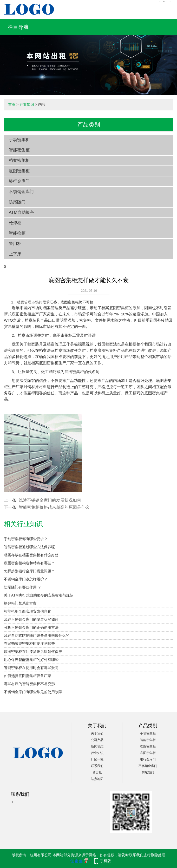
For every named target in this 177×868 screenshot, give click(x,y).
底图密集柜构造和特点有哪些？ (29, 563)
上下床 (15, 254)
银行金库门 (19, 181)
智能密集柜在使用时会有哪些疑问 (31, 668)
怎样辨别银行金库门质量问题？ (29, 571)
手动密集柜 (19, 140)
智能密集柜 (19, 150)
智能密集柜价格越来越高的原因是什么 (54, 507)
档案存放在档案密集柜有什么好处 (31, 555)
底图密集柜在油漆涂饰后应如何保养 (33, 652)
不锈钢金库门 (21, 192)
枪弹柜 (15, 223)
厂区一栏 (97, 759)
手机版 (106, 861)
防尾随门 (17, 202)
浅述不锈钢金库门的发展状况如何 (50, 500)
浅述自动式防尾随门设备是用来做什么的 (37, 635)
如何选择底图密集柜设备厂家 (28, 676)
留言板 (97, 772)
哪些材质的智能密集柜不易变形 (29, 684)
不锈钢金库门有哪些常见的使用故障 (33, 692)
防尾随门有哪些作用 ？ (23, 587)
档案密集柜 (19, 160)
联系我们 (97, 766)
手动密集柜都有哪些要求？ (26, 539)
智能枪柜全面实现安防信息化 (28, 611)
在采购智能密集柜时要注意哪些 (29, 644)
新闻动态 (97, 746)
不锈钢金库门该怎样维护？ (26, 579)
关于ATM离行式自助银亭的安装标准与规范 (39, 595)
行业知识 (27, 104)
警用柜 (15, 244)
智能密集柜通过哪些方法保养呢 (29, 547)
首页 (12, 104)
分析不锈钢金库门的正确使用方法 (31, 627)
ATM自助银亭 (21, 212)
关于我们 (97, 733)
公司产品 (97, 740)
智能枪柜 (17, 233)
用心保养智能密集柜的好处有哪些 (31, 660)
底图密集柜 (19, 171)
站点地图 (97, 779)
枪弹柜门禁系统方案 (20, 603)
